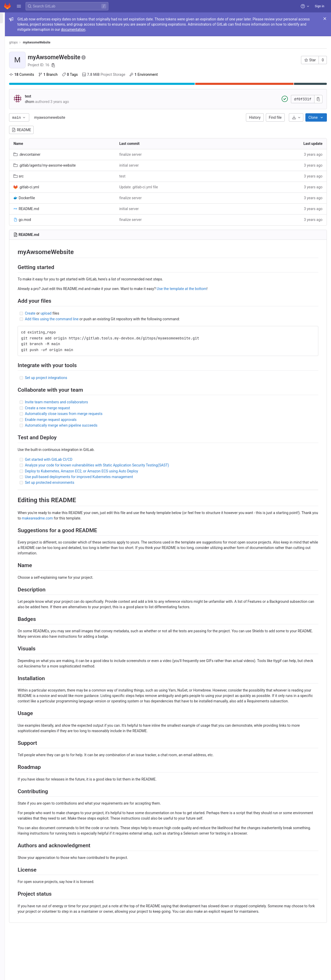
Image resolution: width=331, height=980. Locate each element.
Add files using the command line (113, 319)
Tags (131, 75)
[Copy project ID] (115, 65)
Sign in (319, 6)
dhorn (91, 102)
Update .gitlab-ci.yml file (179, 187)
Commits (83, 75)
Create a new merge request (109, 408)
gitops (75, 42)
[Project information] (33, 28)
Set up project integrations (107, 378)
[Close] (325, 19)
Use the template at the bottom (243, 289)
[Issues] (33, 46)
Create (91, 313)
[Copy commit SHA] (318, 99)
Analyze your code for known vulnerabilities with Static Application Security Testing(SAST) (158, 465)
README (83, 130)
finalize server (171, 154)
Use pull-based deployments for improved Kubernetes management (140, 477)
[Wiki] (33, 105)
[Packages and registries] (33, 80)
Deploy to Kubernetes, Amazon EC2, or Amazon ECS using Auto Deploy (143, 471)
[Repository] (33, 37)
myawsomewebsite (111, 117)
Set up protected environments (111, 482)
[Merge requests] (33, 54)
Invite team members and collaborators (118, 402)
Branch (109, 75)
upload (107, 313)
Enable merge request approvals (112, 420)
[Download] (296, 117)
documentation (254, 29)
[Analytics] (33, 97)
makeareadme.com (162, 518)
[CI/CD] (33, 63)
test (89, 96)
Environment (205, 75)
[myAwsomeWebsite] (33, 18)
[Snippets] (33, 114)
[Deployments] (33, 71)
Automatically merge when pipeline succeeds (122, 425)
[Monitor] (33, 88)
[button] (19, 6)
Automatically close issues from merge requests (125, 414)
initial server (170, 165)
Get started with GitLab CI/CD (110, 459)
